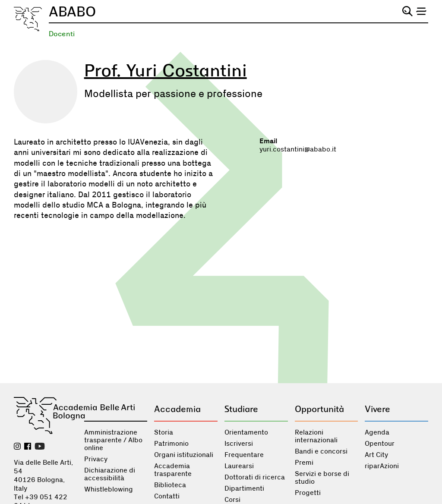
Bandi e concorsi (321, 451)
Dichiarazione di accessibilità (110, 474)
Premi (304, 463)
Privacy (96, 459)
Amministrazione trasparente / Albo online (113, 440)
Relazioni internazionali (316, 436)
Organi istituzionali (184, 455)
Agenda (377, 432)
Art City (376, 455)
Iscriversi (239, 444)
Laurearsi (239, 466)
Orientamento (246, 432)
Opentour (380, 444)
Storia (164, 432)
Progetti (308, 493)
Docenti (62, 34)
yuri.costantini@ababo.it (298, 149)
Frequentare (244, 455)
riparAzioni (382, 466)
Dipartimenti (244, 488)
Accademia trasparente (173, 470)
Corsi (232, 500)
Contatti (167, 496)
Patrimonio (171, 444)
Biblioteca (170, 485)
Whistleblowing (109, 489)
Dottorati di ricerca (255, 477)
